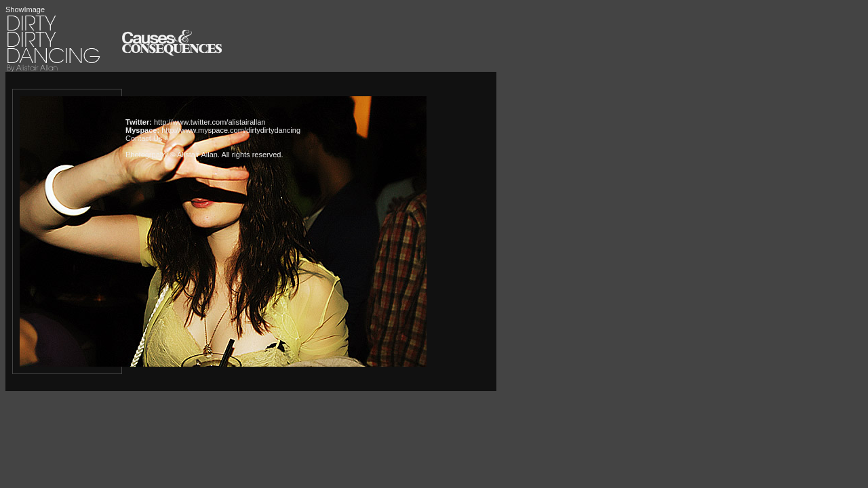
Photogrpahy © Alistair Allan (172, 155)
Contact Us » (147, 138)
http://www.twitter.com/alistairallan (210, 122)
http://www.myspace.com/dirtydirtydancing (231, 130)
